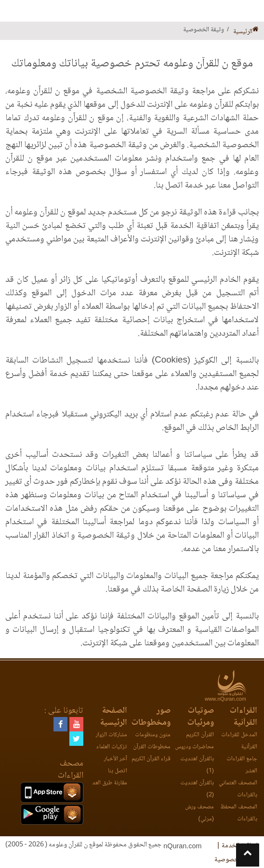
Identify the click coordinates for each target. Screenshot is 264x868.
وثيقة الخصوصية (236, 860)
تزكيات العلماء (112, 747)
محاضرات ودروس (194, 747)
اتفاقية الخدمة (240, 846)
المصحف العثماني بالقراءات (238, 789)
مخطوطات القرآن (152, 747)
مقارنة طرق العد (110, 783)
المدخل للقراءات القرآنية (239, 741)
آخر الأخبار (116, 759)
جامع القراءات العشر (242, 765)
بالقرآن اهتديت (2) (197, 789)
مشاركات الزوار (112, 735)
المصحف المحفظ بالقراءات (239, 813)
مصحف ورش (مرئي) (199, 813)
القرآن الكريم (200, 735)
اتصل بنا (118, 771)
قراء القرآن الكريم (151, 759)
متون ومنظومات (153, 735)
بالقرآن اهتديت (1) (197, 765)
